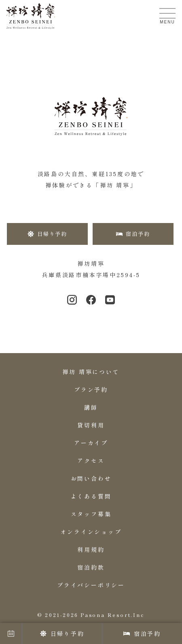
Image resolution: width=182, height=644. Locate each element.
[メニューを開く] (167, 13)
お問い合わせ (91, 478)
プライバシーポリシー (91, 585)
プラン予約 (91, 389)
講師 (91, 407)
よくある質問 (91, 496)
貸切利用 (91, 425)
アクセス (91, 461)
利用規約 (91, 549)
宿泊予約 (142, 633)
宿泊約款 (91, 567)
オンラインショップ (91, 532)
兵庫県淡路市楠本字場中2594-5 (91, 275)
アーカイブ (91, 443)
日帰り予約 (62, 633)
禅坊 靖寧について (91, 372)
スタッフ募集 (91, 514)
